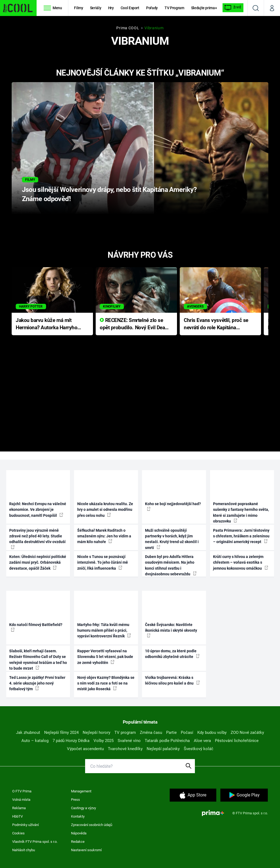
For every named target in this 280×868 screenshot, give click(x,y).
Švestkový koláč (199, 749)
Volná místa (21, 800)
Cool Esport (130, 8)
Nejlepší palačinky (163, 749)
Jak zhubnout (28, 733)
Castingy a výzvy (83, 808)
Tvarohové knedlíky (125, 749)
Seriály (96, 8)
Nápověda (79, 833)
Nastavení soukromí (86, 850)
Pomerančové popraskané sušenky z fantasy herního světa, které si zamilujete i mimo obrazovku (241, 512)
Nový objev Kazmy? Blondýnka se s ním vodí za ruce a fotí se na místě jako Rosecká (106, 683)
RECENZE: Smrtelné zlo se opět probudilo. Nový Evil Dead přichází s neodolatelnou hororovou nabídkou (134, 324)
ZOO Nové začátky (247, 733)
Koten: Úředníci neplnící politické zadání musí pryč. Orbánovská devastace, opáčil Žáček (38, 562)
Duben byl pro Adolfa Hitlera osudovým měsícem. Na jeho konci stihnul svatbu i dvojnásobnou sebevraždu (171, 565)
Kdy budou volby (212, 733)
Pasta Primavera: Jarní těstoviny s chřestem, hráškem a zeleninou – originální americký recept (241, 536)
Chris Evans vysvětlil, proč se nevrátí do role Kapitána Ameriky (216, 324)
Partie (171, 733)
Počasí (187, 733)
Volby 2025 (104, 741)
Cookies (18, 833)
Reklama (19, 808)
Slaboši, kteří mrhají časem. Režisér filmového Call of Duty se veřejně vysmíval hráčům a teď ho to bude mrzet (38, 660)
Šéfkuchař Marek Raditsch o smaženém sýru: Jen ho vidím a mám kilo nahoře (104, 536)
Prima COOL (128, 28)
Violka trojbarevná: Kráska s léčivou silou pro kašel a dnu (172, 680)
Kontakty (78, 816)
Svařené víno (129, 741)
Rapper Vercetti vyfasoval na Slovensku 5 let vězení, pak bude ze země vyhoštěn (105, 657)
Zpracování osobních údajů (92, 825)
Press (75, 800)
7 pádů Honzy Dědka (71, 741)
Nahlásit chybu (24, 850)
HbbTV (17, 816)
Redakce (78, 842)
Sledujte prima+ (204, 8)
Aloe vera (202, 741)
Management (81, 791)
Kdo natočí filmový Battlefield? (36, 627)
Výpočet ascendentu (85, 749)
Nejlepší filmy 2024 (61, 733)
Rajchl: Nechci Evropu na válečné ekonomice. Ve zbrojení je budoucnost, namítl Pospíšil (38, 510)
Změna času (151, 733)
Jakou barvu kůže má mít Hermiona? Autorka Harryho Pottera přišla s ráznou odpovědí (46, 324)
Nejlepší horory (96, 733)
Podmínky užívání (25, 825)
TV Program (174, 8)
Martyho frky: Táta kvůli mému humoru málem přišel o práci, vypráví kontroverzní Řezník (104, 630)
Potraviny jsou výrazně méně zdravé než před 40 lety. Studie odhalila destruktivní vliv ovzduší (37, 539)
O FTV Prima (22, 791)
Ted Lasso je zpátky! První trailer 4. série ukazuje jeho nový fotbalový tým (37, 683)
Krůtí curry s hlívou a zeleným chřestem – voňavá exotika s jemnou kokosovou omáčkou (241, 562)
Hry (111, 8)
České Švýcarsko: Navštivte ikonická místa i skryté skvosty (171, 630)
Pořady (152, 8)
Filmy (78, 8)
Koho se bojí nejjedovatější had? (173, 506)
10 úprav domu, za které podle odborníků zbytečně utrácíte (172, 654)
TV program (125, 733)
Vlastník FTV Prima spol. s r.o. (35, 842)
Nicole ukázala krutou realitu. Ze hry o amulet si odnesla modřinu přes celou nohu (105, 510)
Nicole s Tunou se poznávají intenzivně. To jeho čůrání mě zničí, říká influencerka (103, 562)
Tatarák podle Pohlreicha (167, 741)
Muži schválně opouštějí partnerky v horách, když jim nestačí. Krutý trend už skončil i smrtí (172, 539)
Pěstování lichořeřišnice (237, 741)
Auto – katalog (35, 741)
